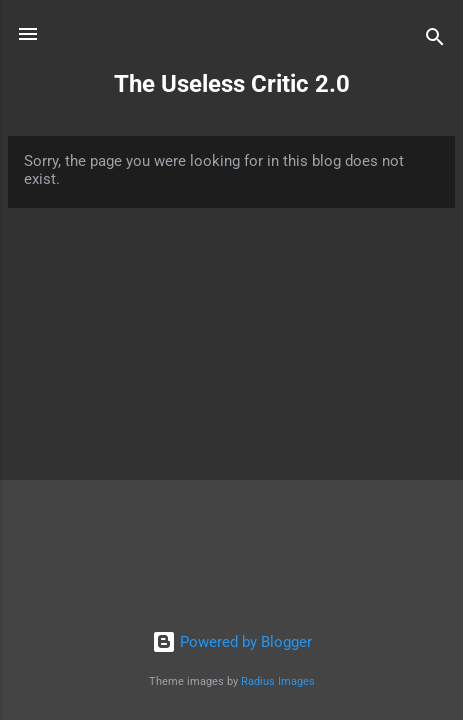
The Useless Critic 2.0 (232, 84)
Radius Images (278, 681)
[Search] (435, 40)
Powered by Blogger (232, 642)
